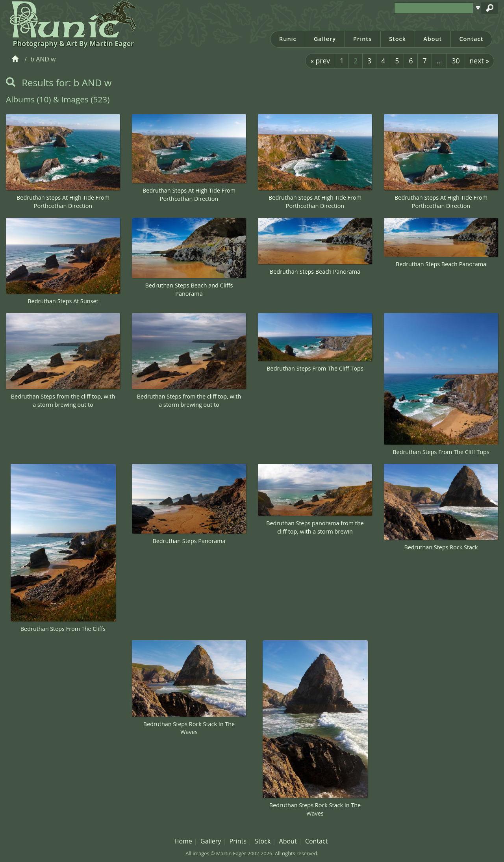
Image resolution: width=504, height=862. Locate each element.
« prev (320, 61)
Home (183, 841)
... (439, 61)
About (433, 39)
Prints (362, 39)
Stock (397, 39)
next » (479, 61)
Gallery (325, 39)
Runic (288, 39)
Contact (471, 39)
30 (456, 61)
